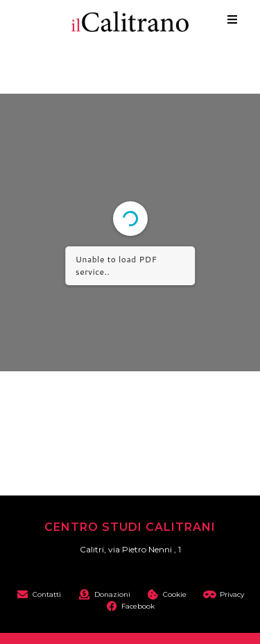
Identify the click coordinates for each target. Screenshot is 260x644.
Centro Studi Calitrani (130, 527)
